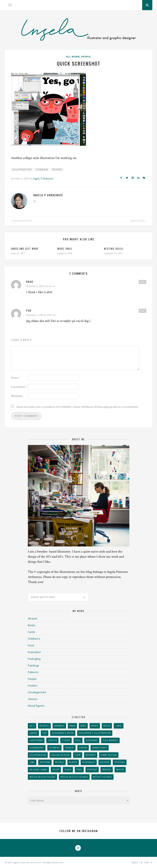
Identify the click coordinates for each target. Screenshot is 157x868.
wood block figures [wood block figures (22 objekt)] (74, 777)
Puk (29, 310)
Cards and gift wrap (25, 249)
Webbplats (17, 396)
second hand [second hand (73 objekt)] (38, 770)
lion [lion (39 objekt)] (78, 755)
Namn (15, 378)
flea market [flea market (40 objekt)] (110, 740)
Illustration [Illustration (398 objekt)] (38, 755)
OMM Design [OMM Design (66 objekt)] (109, 755)
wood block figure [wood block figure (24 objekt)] (42, 777)
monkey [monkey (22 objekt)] (91, 755)
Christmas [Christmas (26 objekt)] (36, 740)
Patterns (33, 672)
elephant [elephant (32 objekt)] (92, 740)
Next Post (139, 221)
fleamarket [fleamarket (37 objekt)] (37, 748)
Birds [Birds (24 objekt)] (95, 726)
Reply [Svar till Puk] (142, 311)
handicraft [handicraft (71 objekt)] (100, 748)
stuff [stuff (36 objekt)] (56, 770)
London (42, 169)
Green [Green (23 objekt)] (83, 748)
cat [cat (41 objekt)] (45, 733)
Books (32, 625)
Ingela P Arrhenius (43, 179)
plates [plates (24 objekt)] (73, 762)
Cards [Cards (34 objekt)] (33, 733)
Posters (33, 686)
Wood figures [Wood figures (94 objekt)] (102, 777)
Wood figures (36, 706)
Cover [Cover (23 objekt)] (66, 740)
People (86, 57)
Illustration (22, 169)
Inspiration (34, 652)
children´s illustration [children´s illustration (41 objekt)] (95, 733)
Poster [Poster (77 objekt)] (105, 762)
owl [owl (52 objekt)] (32, 762)
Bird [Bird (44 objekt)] (83, 726)
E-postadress (19, 387)
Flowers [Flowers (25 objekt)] (54, 748)
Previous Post (22, 221)
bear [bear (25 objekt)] (72, 726)
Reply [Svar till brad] (142, 282)
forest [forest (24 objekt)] (69, 748)
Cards (31, 632)
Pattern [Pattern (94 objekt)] (45, 762)
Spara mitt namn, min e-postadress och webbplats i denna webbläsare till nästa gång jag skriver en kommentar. (77, 407)
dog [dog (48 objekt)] (78, 740)
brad (30, 282)
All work (73, 57)
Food (31, 645)
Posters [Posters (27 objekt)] (120, 762)
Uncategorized (37, 692)
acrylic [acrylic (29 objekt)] (44, 726)
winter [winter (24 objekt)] (107, 770)
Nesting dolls (113, 249)
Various (33, 699)
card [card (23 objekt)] (119, 726)
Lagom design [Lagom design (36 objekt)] (60, 755)
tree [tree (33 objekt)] (79, 770)
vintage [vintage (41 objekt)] (92, 770)
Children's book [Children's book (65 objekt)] (63, 733)
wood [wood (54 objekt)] (120, 770)
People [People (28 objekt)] (60, 762)
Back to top (142, 862)
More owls (65, 249)
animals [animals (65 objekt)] (59, 726)
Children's (34, 639)
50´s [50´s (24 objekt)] (32, 726)
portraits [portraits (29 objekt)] (89, 762)
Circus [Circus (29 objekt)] (52, 740)
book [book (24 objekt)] (107, 726)
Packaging (34, 659)
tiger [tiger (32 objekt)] (68, 770)
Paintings (34, 665)
